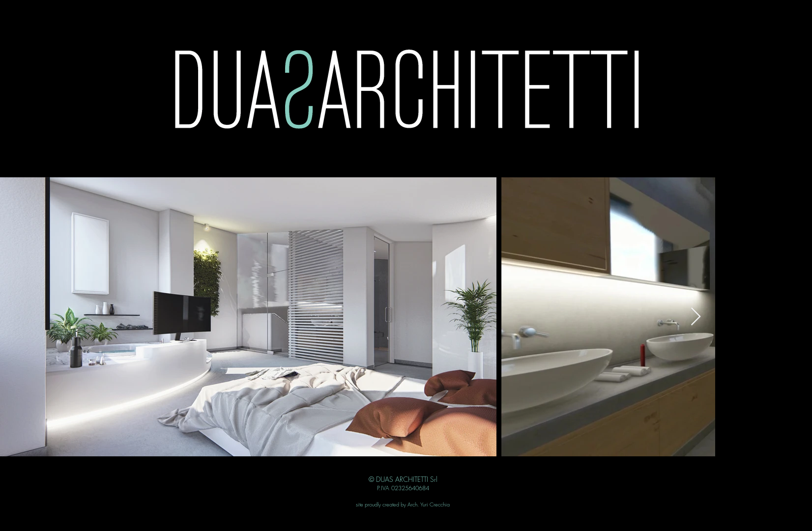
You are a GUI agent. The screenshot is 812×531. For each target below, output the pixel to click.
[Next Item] (696, 317)
